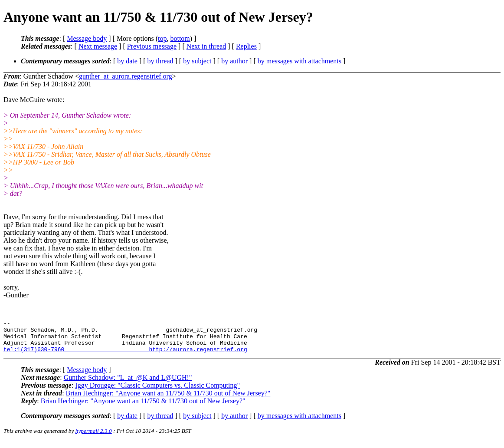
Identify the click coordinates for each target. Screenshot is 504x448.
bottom (180, 38)
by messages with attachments (299, 61)
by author (234, 61)
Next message (98, 46)
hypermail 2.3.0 (94, 437)
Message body (87, 38)
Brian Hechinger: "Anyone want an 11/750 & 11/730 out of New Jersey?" (168, 400)
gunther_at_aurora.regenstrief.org (126, 76)
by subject (197, 61)
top (162, 38)
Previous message (152, 46)
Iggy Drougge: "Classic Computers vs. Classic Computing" (157, 392)
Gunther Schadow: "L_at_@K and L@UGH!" (128, 384)
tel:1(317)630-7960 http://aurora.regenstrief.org (125, 356)
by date (127, 61)
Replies (246, 46)
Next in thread (206, 46)
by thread (160, 61)
